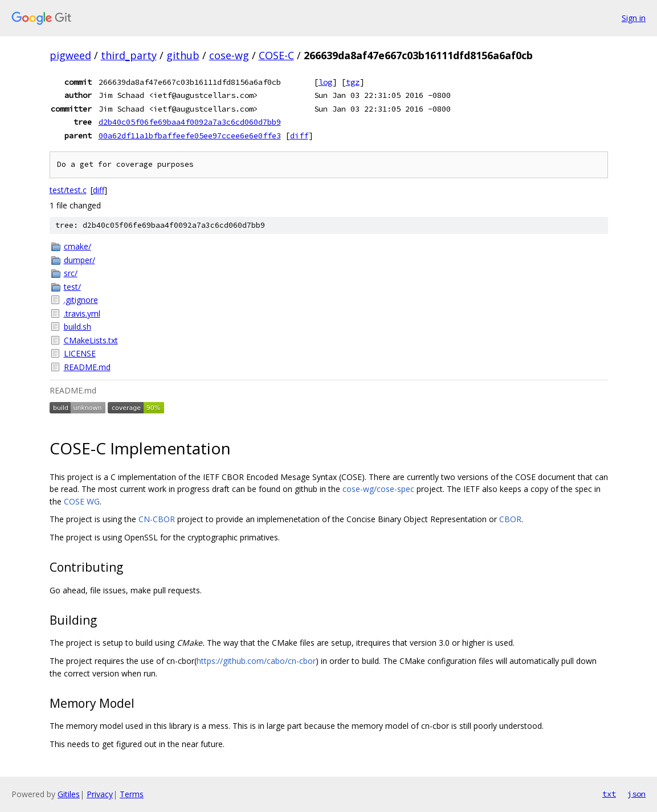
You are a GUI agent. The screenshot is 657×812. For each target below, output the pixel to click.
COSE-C (276, 55)
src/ (71, 273)
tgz (353, 82)
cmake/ (77, 246)
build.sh (77, 327)
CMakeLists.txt (91, 340)
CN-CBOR (157, 519)
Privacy (100, 794)
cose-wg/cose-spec (378, 489)
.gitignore (81, 300)
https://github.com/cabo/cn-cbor (256, 661)
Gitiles (69, 794)
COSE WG (82, 501)
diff (299, 136)
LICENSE (80, 353)
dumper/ (79, 260)
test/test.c (68, 190)
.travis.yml (82, 313)
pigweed (70, 55)
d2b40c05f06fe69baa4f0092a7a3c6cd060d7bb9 (190, 122)
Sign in (634, 18)
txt (609, 794)
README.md (87, 367)
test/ (72, 287)
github (183, 55)
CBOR (510, 519)
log (325, 82)
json (636, 794)
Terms (132, 794)
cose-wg (229, 55)
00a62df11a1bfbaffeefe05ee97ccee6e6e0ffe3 (190, 136)
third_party (129, 55)
